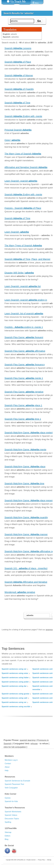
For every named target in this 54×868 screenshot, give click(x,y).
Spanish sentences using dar (14, 686)
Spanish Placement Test (14, 784)
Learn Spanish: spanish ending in (26, 300)
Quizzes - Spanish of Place (23, 208)
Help (7, 770)
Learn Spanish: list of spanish (24, 314)
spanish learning (28, 740)
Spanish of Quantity (19, 89)
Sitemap (8, 832)
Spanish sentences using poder (15, 682)
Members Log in (11, 760)
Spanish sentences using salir (15, 698)
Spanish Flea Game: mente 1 (24, 378)
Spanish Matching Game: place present (29, 500)
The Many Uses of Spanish (23, 154)
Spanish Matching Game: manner (26, 534)
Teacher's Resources (15, 808)
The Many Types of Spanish (23, 245)
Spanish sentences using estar (15, 673)
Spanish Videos (11, 815)
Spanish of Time (17, 103)
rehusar (34, 744)
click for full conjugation (15, 747)
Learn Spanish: (17, 232)
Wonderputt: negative (20, 592)
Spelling (8, 822)
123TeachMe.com (21, 860)
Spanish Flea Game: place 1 (23, 405)
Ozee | (12, 140)
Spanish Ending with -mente (23, 116)
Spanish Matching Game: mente (25, 450)
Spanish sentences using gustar (15, 694)
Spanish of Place (18, 62)
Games (8, 798)
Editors (8, 836)
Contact (8, 764)
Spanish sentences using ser (14, 669)
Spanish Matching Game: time (24, 483)
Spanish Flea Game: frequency (25, 365)
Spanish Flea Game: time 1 (23, 419)
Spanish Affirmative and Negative (26, 582)
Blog (7, 839)
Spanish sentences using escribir (16, 707)
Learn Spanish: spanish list (23, 286)
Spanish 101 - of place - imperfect (26, 568)
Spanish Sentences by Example (17, 781)
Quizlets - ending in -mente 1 (24, 327)
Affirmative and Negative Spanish (26, 167)
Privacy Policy (41, 860)
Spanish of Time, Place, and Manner (27, 259)
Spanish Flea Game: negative (24, 392)
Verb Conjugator (11, 788)
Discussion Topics (12, 819)
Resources (10, 777)
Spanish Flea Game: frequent (24, 337)
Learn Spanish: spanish (21, 181)
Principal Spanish (18, 130)
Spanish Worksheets (13, 812)
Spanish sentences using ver (14, 702)
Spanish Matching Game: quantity (26, 517)
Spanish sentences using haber (15, 678)
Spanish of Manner (19, 75)
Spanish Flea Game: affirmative (25, 351)
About (7, 767)
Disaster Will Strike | (19, 273)
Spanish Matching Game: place (25, 466)
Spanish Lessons (18, 48)
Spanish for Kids (11, 801)
